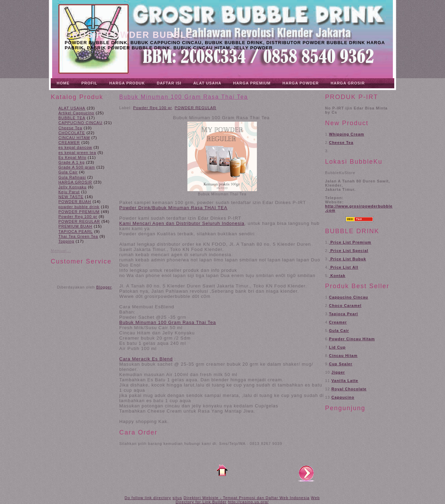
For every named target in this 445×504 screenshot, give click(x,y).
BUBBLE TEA (72, 118)
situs (177, 498)
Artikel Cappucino (76, 113)
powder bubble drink (79, 207)
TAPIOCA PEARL (76, 231)
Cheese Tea (70, 128)
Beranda (222, 470)
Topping (66, 241)
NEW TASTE (71, 197)
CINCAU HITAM (74, 138)
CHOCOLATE (72, 133)
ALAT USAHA (72, 108)
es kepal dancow (75, 147)
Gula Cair (68, 172)
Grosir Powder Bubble (129, 35)
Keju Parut (69, 192)
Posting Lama (306, 473)
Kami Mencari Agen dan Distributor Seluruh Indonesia (182, 223)
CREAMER (69, 143)
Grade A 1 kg (72, 162)
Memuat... (61, 251)
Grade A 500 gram (77, 167)
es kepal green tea (77, 153)
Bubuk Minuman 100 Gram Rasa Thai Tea (184, 97)
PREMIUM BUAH (75, 226)
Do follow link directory (148, 498)
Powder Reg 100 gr (78, 217)
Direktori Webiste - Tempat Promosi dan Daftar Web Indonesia (246, 498)
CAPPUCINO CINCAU (80, 123)
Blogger (104, 287)
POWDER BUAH (75, 202)
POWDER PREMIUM (79, 212)
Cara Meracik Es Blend (146, 359)
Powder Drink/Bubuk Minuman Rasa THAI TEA (173, 208)
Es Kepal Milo (72, 157)
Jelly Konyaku (72, 187)
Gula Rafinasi (72, 177)
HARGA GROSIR (75, 182)
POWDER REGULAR (79, 221)
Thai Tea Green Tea (78, 236)
